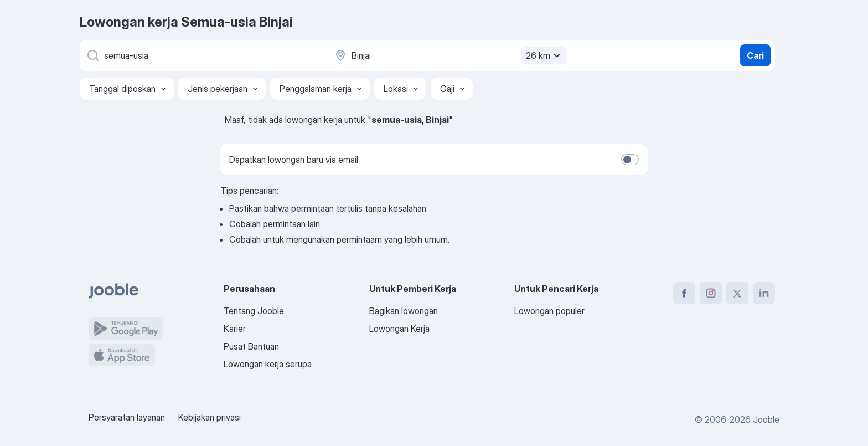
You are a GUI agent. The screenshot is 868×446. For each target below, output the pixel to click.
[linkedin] (764, 293)
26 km (545, 55)
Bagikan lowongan (404, 311)
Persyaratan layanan (127, 417)
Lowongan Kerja (399, 329)
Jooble (766, 419)
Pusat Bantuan (251, 346)
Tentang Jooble (254, 311)
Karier (235, 329)
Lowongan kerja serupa (268, 364)
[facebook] (684, 293)
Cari (755, 55)
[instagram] (711, 293)
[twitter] (737, 293)
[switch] (630, 160)
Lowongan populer (549, 311)
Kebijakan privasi (210, 417)
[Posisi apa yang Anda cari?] (201, 55)
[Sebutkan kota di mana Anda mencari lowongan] (449, 55)
